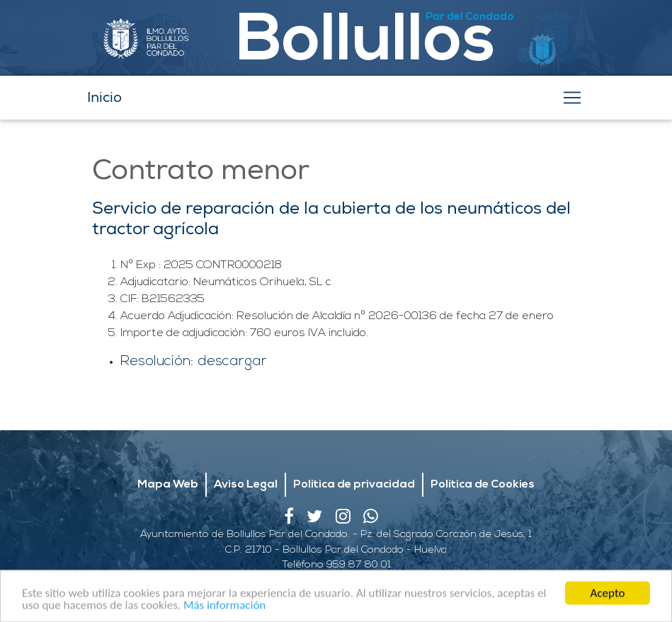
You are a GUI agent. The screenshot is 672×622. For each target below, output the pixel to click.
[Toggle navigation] (572, 98)
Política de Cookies (483, 485)
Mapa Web (168, 485)
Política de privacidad (354, 485)
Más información (224, 607)
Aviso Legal (246, 485)
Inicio (104, 97)
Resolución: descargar (194, 362)
